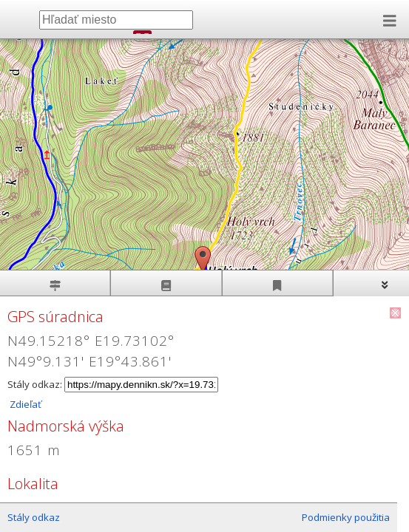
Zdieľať (24, 404)
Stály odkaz (34, 517)
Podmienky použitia (346, 517)
